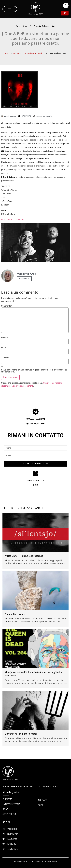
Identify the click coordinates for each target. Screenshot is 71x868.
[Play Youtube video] (35, 242)
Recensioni (17, 53)
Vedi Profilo (24, 279)
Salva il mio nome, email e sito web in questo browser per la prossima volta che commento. (34, 371)
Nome (5, 338)
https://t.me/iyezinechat (35, 423)
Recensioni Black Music (34, 53)
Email (4, 348)
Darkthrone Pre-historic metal (21, 734)
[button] (10, 9)
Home (8, 53)
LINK (35, 485)
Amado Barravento (15, 614)
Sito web (5, 357)
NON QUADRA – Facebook (12, 219)
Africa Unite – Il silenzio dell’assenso (24, 556)
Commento (7, 306)
